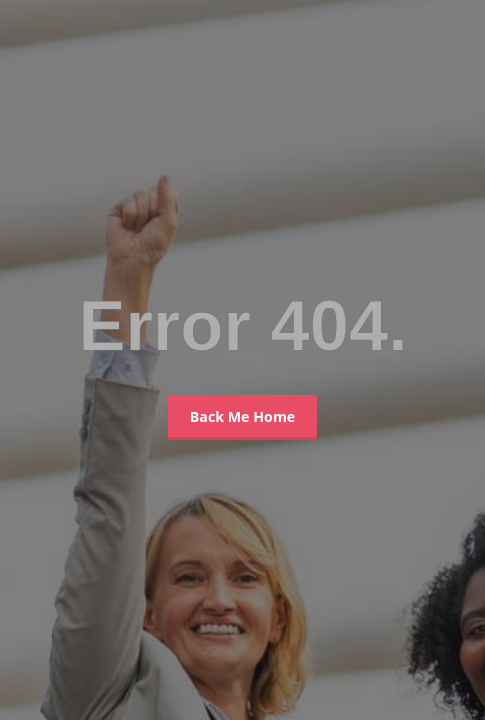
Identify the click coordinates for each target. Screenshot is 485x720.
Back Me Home (243, 416)
